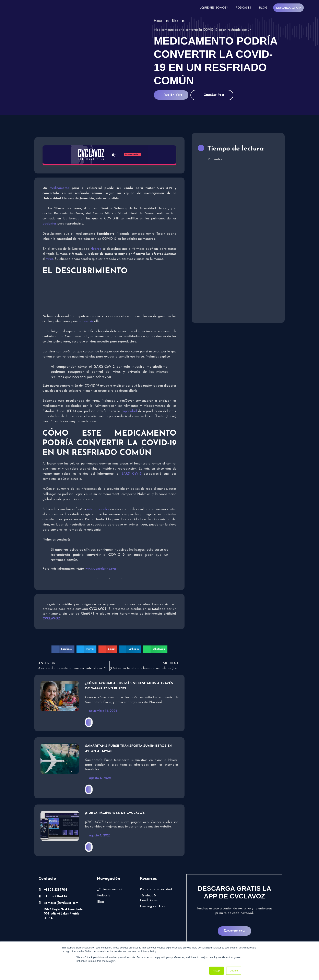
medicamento (59, 188)
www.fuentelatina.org (101, 569)
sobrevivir (86, 321)
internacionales (98, 509)
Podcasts (243, 8)
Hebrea (96, 249)
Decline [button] (234, 971)
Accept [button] (217, 971)
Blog (263, 8)
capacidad (129, 411)
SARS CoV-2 (131, 474)
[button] (63, 649)
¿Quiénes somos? (214, 8)
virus (50, 259)
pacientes (49, 224)
